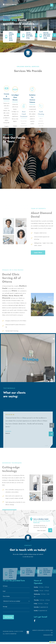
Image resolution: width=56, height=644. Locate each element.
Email (5, 591)
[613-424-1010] (6, 37)
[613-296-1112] (24, 36)
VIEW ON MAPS (41, 531)
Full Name (6, 586)
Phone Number (7, 596)
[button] (52, 5)
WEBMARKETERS (48, 635)
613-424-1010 (11, 38)
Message (5, 607)
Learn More (9, 227)
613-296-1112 (30, 37)
